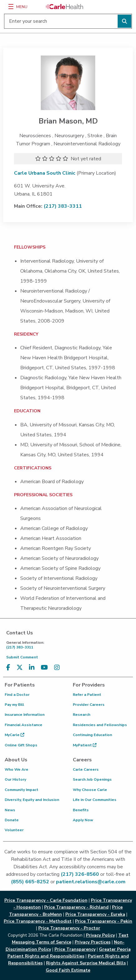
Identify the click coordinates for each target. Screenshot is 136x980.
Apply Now (83, 820)
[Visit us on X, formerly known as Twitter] (20, 668)
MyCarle (14, 735)
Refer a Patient (87, 695)
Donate (12, 820)
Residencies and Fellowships (100, 725)
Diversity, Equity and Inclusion (32, 800)
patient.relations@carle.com (91, 882)
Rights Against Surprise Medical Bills (86, 963)
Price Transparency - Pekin (104, 921)
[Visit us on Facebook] (8, 668)
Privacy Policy (100, 935)
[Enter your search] (68, 21)
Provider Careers (89, 705)
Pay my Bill (14, 705)
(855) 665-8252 (30, 882)
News (10, 810)
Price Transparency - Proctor (69, 928)
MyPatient (85, 745)
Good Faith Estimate (68, 970)
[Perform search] (124, 21)
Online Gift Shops (21, 745)
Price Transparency (75, 949)
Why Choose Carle (90, 790)
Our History (15, 779)
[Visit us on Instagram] (57, 668)
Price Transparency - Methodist (38, 921)
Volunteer (14, 830)
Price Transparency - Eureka (95, 914)
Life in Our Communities (95, 800)
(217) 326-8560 (80, 874)
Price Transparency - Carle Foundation (46, 900)
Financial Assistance (23, 725)
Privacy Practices (93, 942)
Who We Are (16, 769)
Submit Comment (22, 657)
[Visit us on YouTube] (44, 668)
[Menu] (11, 7)
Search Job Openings (92, 779)
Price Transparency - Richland (76, 907)
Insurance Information (25, 715)
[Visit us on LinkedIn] (32, 668)
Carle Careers (86, 769)
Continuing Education (92, 735)
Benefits (81, 810)
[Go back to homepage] (64, 7)
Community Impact (21, 790)
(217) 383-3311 (63, 206)
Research (82, 715)
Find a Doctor (17, 695)
